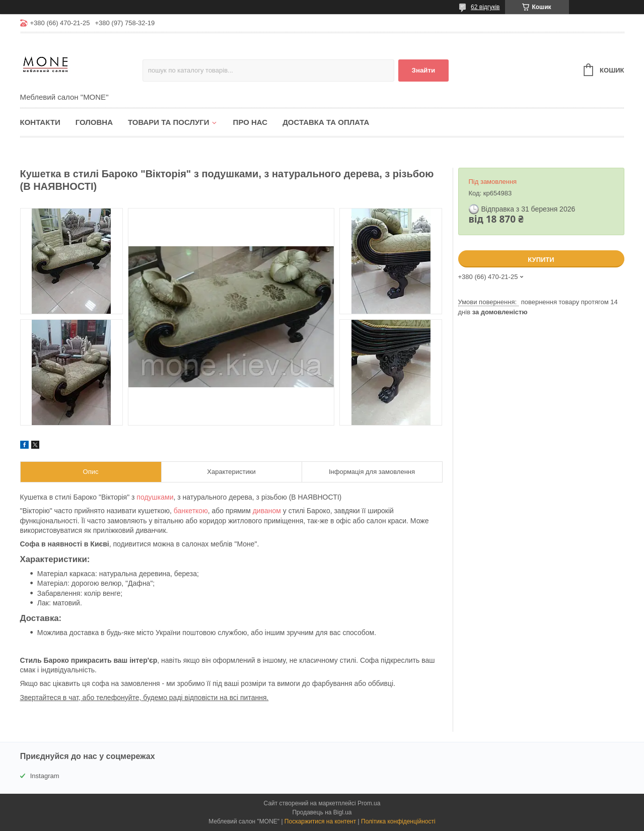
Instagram (45, 776)
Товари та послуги (169, 122)
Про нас (251, 122)
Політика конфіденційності (398, 821)
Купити (541, 260)
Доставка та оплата (326, 122)
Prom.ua (369, 803)
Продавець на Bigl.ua (322, 812)
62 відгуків (485, 7)
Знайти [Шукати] (424, 70)
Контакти (40, 122)
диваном (267, 511)
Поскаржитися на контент (320, 821)
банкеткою (191, 511)
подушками (155, 497)
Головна (94, 122)
